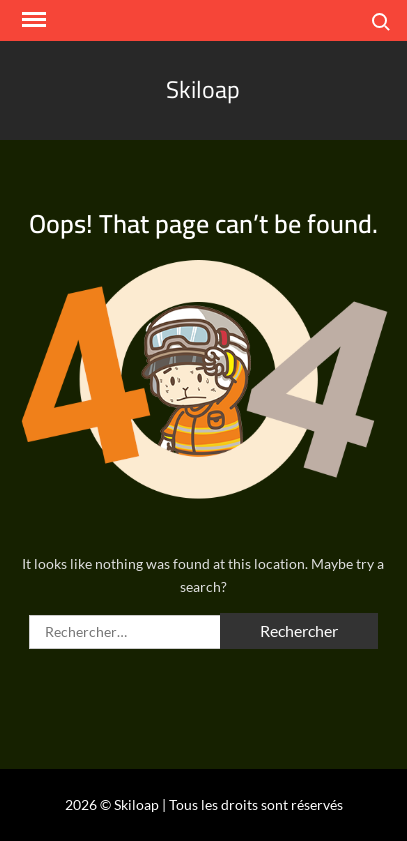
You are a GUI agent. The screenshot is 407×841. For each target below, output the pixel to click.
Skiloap (203, 89)
